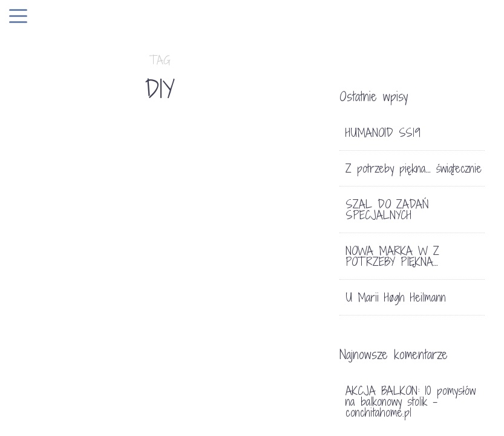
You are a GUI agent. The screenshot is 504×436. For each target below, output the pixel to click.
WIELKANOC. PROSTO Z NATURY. (221, 324)
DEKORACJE (217, 261)
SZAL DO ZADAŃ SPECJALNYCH (387, 210)
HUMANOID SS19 (383, 133)
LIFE (283, 261)
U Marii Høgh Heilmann (396, 297)
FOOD (257, 261)
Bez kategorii (57, 261)
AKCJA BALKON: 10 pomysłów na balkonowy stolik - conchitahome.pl (411, 401)
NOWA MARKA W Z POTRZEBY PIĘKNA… (392, 256)
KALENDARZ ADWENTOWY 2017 (68, 305)
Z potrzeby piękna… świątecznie (414, 168)
